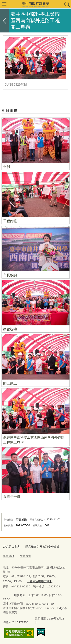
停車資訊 (9, 556)
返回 (5, 21)
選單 (4, 4)
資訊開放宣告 (11, 547)
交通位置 (25, 556)
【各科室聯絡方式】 (40, 581)
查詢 (67, 4)
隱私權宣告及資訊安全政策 (42, 547)
